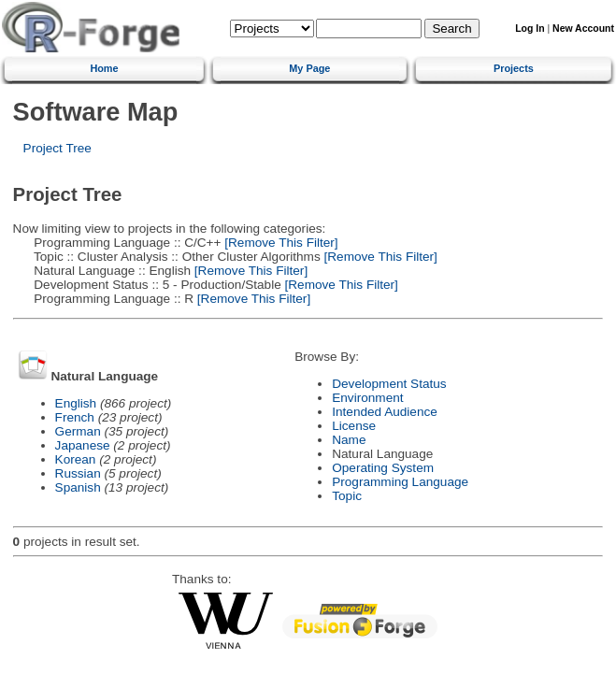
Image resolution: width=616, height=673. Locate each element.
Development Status (389, 384)
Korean (76, 459)
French (75, 417)
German (78, 431)
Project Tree (57, 148)
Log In (530, 29)
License (354, 426)
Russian (78, 473)
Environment (367, 398)
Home (104, 68)
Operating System (383, 468)
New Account (583, 29)
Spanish (78, 487)
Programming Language (400, 482)
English (76, 403)
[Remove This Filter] (280, 243)
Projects (514, 68)
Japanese (83, 445)
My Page (309, 68)
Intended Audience (385, 412)
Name (349, 440)
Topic (347, 496)
